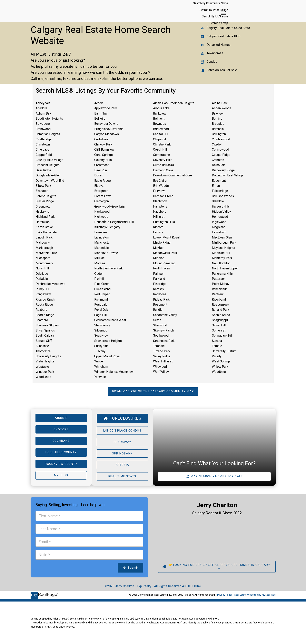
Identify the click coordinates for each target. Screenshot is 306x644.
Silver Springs (45, 330)
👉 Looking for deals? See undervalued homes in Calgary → (219, 569)
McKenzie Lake (46, 253)
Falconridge (220, 191)
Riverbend (219, 299)
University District (224, 351)
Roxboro (41, 310)
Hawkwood (102, 212)
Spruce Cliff (44, 341)
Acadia (99, 103)
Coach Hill (160, 149)
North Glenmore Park (109, 268)
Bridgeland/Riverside (109, 129)
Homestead (220, 217)
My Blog (61, 478)
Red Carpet (102, 294)
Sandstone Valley (165, 315)
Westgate (42, 367)
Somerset (219, 330)
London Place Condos (122, 431)
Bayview (218, 113)
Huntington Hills (164, 222)
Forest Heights (46, 196)
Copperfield (44, 155)
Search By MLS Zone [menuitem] (230, 11)
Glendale (218, 201)
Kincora (158, 227)
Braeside (218, 124)
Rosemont (160, 305)
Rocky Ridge (44, 305)
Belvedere (43, 124)
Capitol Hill (161, 134)
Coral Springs (104, 155)
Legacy (158, 232)
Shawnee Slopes (47, 325)
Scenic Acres (221, 315)
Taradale (159, 346)
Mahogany (43, 243)
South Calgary (45, 336)
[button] (153, 392)
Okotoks (61, 430)
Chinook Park (103, 144)
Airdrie (61, 418)
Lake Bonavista (46, 232)
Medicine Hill (221, 253)
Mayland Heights (223, 248)
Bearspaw (122, 443)
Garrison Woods (223, 196)
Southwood (161, 336)
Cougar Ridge (221, 155)
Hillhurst (159, 217)
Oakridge (42, 274)
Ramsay (159, 289)
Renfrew (218, 294)
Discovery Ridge (223, 170)
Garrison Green (163, 196)
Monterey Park (222, 258)
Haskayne (42, 212)
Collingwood (220, 149)
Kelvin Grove (44, 227)
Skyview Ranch (163, 330)
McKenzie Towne (106, 253)
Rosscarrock (221, 305)
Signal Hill (219, 325)
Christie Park (162, 144)
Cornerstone (162, 155)
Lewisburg (219, 232)
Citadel (217, 144)
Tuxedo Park (162, 351)
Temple (217, 346)
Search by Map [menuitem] (256, 11)
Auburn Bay (43, 113)
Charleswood (221, 139)
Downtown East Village (228, 175)
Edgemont (219, 181)
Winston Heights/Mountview (114, 372)
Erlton (216, 186)
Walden (99, 361)
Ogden (99, 274)
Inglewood (219, 222)
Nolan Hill (42, 268)
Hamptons (160, 206)
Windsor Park (45, 372)
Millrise (99, 258)
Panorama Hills (222, 274)
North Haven (162, 268)
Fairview (159, 191)
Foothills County (61, 454)
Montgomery (44, 263)
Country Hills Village (49, 160)
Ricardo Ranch (45, 299)
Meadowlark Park (165, 253)
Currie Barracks (163, 165)
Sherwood (160, 325)
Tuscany (100, 351)
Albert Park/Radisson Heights (174, 103)
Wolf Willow (161, 372)
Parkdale (42, 279)
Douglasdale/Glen (48, 175)
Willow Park (220, 367)
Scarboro (42, 320)
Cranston (218, 160)
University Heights (48, 356)
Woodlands (43, 377)
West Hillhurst (163, 361)
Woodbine (219, 372)
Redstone (160, 294)
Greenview (43, 206)
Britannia (218, 129)
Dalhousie (219, 165)
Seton (157, 320)
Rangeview (43, 294)
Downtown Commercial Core (173, 175)
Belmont (159, 119)
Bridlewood (161, 129)
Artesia (122, 467)
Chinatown (43, 144)
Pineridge (160, 284)
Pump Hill (42, 289)
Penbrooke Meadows (50, 284)
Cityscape (43, 149)
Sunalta (217, 341)
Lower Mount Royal (166, 237)
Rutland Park (221, 310)
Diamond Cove (163, 170)
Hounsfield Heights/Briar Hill (114, 222)
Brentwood (43, 129)
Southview (101, 336)
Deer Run (101, 170)
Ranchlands (220, 289)
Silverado (101, 330)
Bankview (160, 113)
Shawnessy (102, 325)
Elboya (99, 186)
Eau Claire (160, 181)
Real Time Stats (122, 479)
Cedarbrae (101, 139)
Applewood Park (106, 108)
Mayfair (158, 248)
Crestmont (101, 165)
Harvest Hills (221, 206)
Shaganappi (220, 320)
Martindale (102, 248)
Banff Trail (101, 113)
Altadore (41, 108)
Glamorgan (102, 201)
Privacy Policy (225, 597)
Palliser (158, 274)
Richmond (101, 299)
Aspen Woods (222, 108)
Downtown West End (50, 181)
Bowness (160, 124)
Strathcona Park (164, 341)
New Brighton (221, 263)
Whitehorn (101, 367)
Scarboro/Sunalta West (110, 320)
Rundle (158, 310)
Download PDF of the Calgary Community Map (153, 392)
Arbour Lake (161, 108)
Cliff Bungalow (104, 149)
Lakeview (101, 232)
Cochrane (61, 442)
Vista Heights (45, 361)
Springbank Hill (222, 336)
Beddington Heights (49, 119)
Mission (159, 258)
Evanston (42, 191)
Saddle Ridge (45, 315)
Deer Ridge (43, 170)
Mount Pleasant (164, 263)
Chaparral (159, 139)
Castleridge (44, 139)
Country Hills (103, 160)
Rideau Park (161, 299)
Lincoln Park (44, 237)
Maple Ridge (162, 243)
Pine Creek (102, 284)
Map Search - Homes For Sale (217, 479)
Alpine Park (220, 103)
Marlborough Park (224, 243)
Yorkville (100, 377)
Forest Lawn (103, 196)
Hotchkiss (43, 222)
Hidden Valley (221, 212)
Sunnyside (101, 346)
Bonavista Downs (106, 124)
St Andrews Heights (108, 341)
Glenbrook (160, 201)
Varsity (217, 356)
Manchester (102, 243)
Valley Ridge (162, 356)
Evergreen (101, 191)
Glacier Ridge (45, 201)
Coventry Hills (163, 160)
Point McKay (221, 284)
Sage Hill (100, 315)
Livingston (101, 237)
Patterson (219, 279)
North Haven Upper (225, 268)
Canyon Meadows (107, 134)
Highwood (101, 217)
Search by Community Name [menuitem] (165, 11)
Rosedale (101, 305)
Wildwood (160, 367)
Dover (98, 175)
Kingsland (219, 227)
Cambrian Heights (48, 134)
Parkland (159, 279)
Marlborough (44, 248)
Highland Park (45, 217)
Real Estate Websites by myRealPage (255, 597)
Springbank (122, 455)
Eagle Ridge (103, 181)
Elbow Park (43, 186)
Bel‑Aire (100, 119)
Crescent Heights (48, 165)
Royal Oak (101, 310)
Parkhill (99, 279)
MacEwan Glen (222, 237)
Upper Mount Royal (107, 356)
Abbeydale (43, 103)
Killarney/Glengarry (107, 227)
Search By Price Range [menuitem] (200, 11)
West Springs (221, 361)
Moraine (100, 263)
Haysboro (160, 212)
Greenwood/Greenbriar (110, 206)
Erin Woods (161, 186)
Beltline (217, 119)
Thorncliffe (43, 351)
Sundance (42, 346)
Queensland (102, 289)
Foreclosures (125, 419)
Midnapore (43, 258)
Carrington (219, 134)
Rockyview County (61, 466)
